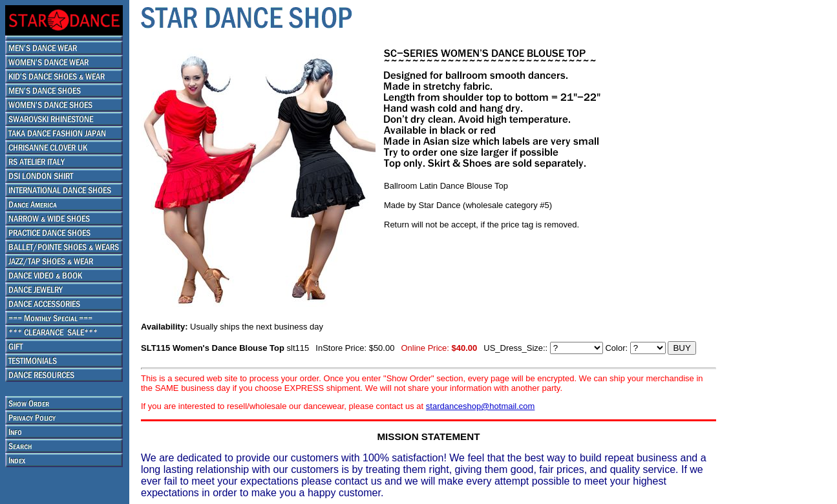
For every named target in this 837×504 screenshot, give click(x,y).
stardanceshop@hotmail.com (481, 406)
